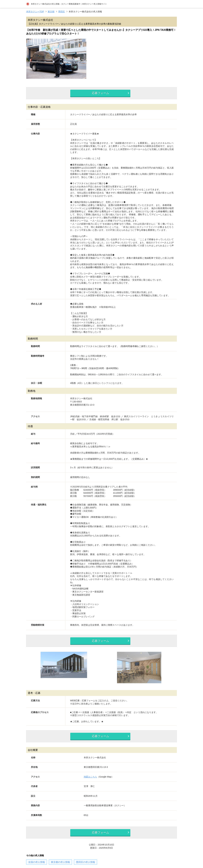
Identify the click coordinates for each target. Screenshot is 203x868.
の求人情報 (37, 865)
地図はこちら (90, 779)
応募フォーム (99, 93)
